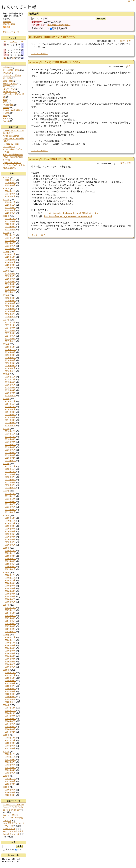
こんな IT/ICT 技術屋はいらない (62, 62)
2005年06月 (10, 689)
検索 (19, 846)
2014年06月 (10, 412)
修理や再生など (10, 92)
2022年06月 (10, 221)
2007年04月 (10, 624)
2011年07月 (10, 504)
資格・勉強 (8, 81)
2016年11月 (10, 350)
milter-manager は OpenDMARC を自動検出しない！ (13, 139)
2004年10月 (10, 713)
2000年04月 (10, 792)
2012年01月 (10, 488)
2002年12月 (10, 754)
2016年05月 (10, 363)
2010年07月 (10, 529)
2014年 (6, 399)
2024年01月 (10, 196)
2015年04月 (10, 390)
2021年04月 (10, 249)
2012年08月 (10, 474)
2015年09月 (10, 382)
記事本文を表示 (58, 28)
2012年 (6, 464)
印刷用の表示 (9, 24)
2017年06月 (10, 333)
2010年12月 (10, 518)
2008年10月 (10, 580)
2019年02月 (10, 290)
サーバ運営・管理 (123, 41)
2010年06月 (10, 531)
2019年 (6, 271)
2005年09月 (10, 681)
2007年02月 (10, 629)
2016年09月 (10, 352)
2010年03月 (10, 539)
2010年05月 (10, 534)
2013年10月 (10, 437)
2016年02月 (10, 368)
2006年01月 (10, 667)
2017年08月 (10, 330)
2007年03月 (10, 626)
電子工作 (7, 86)
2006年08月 (10, 648)
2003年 (6, 735)
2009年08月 (10, 556)
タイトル (8, 849)
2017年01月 (10, 341)
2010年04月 (10, 537)
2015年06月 (10, 385)
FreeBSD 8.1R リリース (58, 159)
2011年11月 (10, 496)
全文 (18, 849)
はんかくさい (9, 89)
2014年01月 (10, 425)
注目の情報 (8, 105)
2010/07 (14, 42)
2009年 (6, 548)
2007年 (6, 605)
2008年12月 (10, 575)
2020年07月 (10, 262)
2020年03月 (10, 265)
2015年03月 (10, 393)
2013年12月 (10, 431)
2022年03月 (10, 227)
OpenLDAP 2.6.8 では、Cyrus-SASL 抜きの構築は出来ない (14, 165)
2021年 (6, 233)
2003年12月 (10, 738)
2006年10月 (10, 643)
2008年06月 (10, 588)
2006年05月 (10, 656)
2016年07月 (10, 358)
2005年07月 (10, 686)
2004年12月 (10, 708)
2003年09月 (10, 743)
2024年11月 (10, 191)
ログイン (132, 1)
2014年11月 (10, 404)
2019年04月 (10, 284)
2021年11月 (10, 238)
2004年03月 (10, 729)
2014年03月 (10, 420)
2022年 (6, 216)
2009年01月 (10, 569)
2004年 (6, 705)
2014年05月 (10, 415)
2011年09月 (10, 502)
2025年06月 (10, 183)
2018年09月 (10, 298)
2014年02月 (10, 423)
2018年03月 (10, 311)
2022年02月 (10, 229)
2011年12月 (10, 494)
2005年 (6, 670)
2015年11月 (10, 377)
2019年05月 (10, 281)
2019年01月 (10, 292)
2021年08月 (10, 241)
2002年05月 (10, 768)
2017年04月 (10, 338)
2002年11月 (10, 757)
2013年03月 (10, 455)
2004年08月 (10, 719)
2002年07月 (10, 762)
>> (22, 42)
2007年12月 (10, 608)
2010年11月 (10, 521)
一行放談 (7, 67)
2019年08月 (10, 273)
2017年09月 (10, 328)
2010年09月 (10, 526)
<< (5, 42)
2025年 (6, 177)
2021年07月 (10, 243)
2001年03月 (10, 784)
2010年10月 (10, 523)
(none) (6, 121)
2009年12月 (10, 551)
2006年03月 (10, 661)
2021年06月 (10, 246)
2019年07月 (10, 276)
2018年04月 (10, 309)
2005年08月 (10, 683)
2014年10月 (10, 407)
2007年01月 (10, 632)
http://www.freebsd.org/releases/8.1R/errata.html (68, 216)
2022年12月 (10, 219)
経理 (5, 116)
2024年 (6, 188)
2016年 (6, 344)
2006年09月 (10, 645)
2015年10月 (10, 379)
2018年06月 (10, 303)
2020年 (6, 252)
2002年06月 (10, 765)
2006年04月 (10, 659)
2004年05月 (10, 727)
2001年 (6, 776)
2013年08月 (10, 442)
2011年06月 (10, 507)
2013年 (6, 429)
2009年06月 (10, 561)
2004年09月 (10, 716)
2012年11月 (10, 469)
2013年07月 (10, 445)
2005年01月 (10, 702)
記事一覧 (7, 22)
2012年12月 (10, 466)
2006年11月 (10, 640)
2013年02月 (10, 458)
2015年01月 (10, 395)
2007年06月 (10, 618)
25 (5, 58)
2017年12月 (10, 322)
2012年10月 (10, 472)
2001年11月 (10, 779)
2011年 (6, 491)
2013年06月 (10, 447)
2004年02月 (10, 732)
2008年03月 (10, 596)
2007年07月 (10, 616)
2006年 (6, 635)
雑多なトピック (10, 83)
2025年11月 (10, 180)
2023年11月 (10, 205)
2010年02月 (10, 542)
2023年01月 (10, 213)
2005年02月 (10, 699)
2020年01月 (10, 268)
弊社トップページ (11, 32)
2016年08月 (10, 355)
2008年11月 (10, 578)
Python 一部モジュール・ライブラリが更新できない (13, 818)
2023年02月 (10, 210)
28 (14, 58)
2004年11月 (10, 711)
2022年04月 (10, 224)
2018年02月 (10, 314)
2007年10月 (10, 613)
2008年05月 (10, 591)
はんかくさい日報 (19, 7)
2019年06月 (10, 279)
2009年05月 (10, 564)
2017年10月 (10, 325)
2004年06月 (10, 724)
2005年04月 (10, 694)
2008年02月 (10, 599)
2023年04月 (10, 208)
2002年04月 (10, 770)
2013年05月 (10, 450)
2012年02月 (10, 485)
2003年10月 (10, 740)
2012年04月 (10, 482)
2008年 (6, 572)
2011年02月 (10, 510)
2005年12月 (10, 673)
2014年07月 (10, 409)
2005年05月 (10, 691)
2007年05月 (10, 621)
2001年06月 (10, 781)
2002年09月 (10, 759)
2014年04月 (10, 417)
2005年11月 (10, 675)
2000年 (6, 787)
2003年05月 (10, 748)
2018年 (6, 295)
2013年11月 (10, 434)
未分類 (6, 108)
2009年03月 (10, 567)
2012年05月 (10, 480)
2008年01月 (10, 602)
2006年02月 (10, 664)
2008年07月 (10, 586)
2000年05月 (10, 790)
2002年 (6, 751)
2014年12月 (10, 401)
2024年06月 (10, 194)
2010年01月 (10, 545)
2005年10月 (10, 678)
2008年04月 (10, 594)
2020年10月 (10, 257)
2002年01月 (10, 773)
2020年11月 (10, 254)
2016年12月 (10, 347)
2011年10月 (10, 499)
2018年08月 (10, 301)
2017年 (6, 320)
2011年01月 (10, 512)
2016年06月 (10, 360)
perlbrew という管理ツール (60, 37)
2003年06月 (10, 746)
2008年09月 (10, 583)
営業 (5, 100)
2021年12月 (10, 235)
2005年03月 (10, 697)
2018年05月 (10, 306)
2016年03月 (10, 366)
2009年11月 (10, 553)
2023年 (6, 199)
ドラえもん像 (9, 829)
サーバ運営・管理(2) (56, 25)
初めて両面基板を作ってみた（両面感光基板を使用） (13, 157)
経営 (129, 66)
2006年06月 (10, 653)
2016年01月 (10, 371)
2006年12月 (10, 637)
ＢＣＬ (6, 118)
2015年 (6, 374)
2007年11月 (10, 610)
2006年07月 (10, 651)
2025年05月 (10, 185)
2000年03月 (10, 795)
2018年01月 (10, 317)
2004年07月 (10, 721)
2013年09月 (10, 439)
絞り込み (101, 19)
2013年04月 (10, 453)
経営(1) (68, 25)
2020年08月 (10, 260)
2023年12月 (10, 202)
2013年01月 (10, 461)
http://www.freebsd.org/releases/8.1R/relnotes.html (73, 213)
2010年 (6, 515)
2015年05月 (10, 387)
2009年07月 (10, 559)
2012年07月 (10, 477)
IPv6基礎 (7, 73)
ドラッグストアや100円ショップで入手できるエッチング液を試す (14, 807)
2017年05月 (10, 336)
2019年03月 (10, 287)
